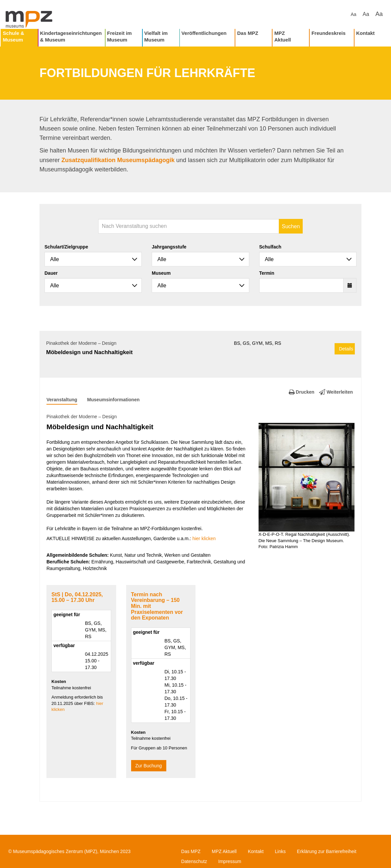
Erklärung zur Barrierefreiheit (327, 851)
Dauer (51, 273)
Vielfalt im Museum (156, 36)
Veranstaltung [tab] (62, 400)
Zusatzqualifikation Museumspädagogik (118, 160)
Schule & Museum (14, 36)
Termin (267, 273)
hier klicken (204, 538)
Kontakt (365, 33)
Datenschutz (194, 861)
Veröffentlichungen (204, 33)
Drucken (302, 392)
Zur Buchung (149, 766)
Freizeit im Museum (119, 36)
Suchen (291, 226)
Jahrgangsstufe (169, 247)
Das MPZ (247, 33)
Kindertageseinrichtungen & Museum (71, 36)
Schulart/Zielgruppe (66, 247)
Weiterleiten (336, 392)
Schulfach (270, 247)
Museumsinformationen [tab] (114, 400)
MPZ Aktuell (282, 36)
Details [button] (346, 349)
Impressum (230, 861)
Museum (161, 273)
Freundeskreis (328, 33)
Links (280, 851)
